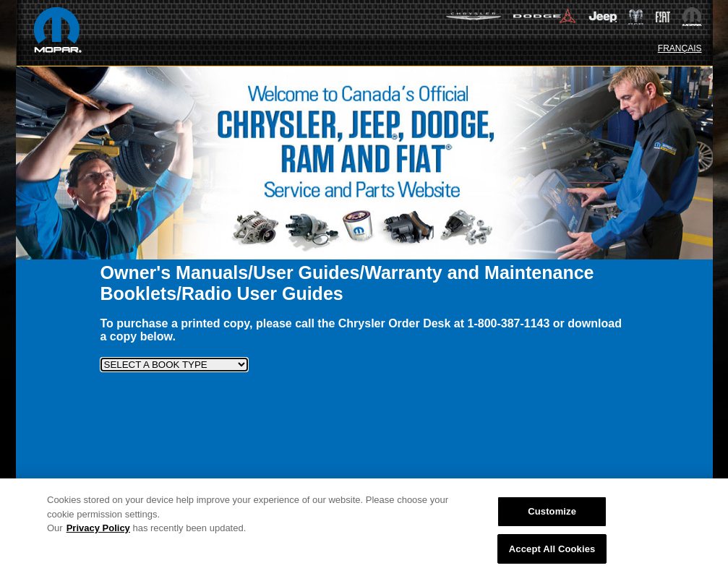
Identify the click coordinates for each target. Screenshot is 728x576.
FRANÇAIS (680, 48)
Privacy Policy (98, 531)
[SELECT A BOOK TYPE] (174, 365)
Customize (552, 514)
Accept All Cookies (552, 552)
